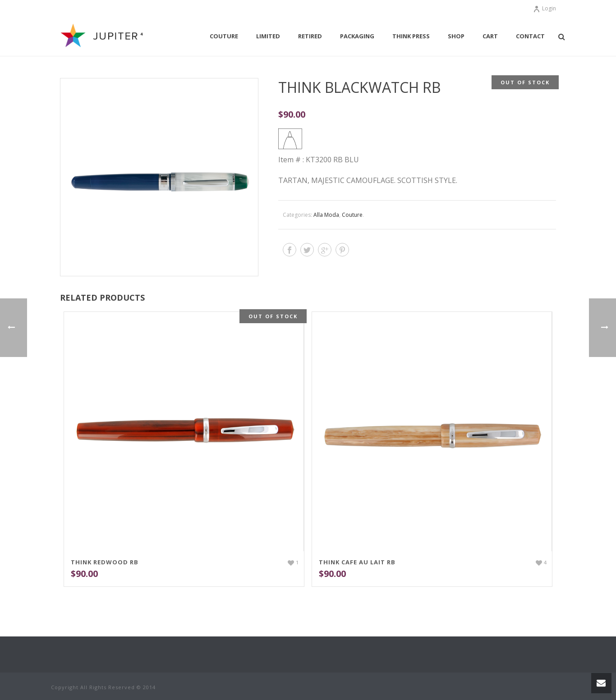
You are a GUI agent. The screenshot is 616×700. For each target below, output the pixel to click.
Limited (268, 36)
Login (545, 8)
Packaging (357, 36)
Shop (456, 36)
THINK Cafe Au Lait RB (357, 562)
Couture (224, 36)
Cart (490, 36)
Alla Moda (326, 215)
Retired (310, 36)
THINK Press (411, 36)
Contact (530, 36)
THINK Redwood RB (105, 562)
